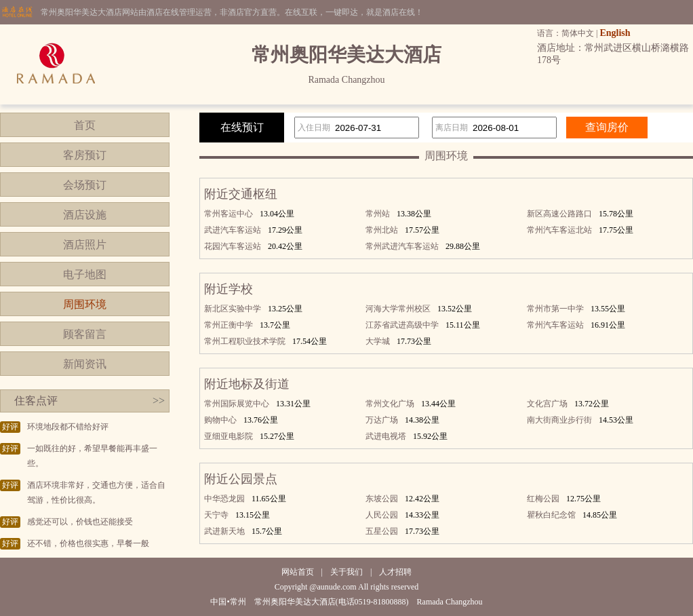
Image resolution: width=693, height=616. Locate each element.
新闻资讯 (85, 364)
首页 (85, 125)
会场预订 (85, 185)
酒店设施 (85, 215)
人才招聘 (395, 572)
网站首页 (298, 572)
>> (159, 401)
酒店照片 (85, 245)
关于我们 (346, 572)
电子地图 (85, 274)
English (615, 33)
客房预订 (85, 155)
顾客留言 (85, 334)
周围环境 (85, 304)
